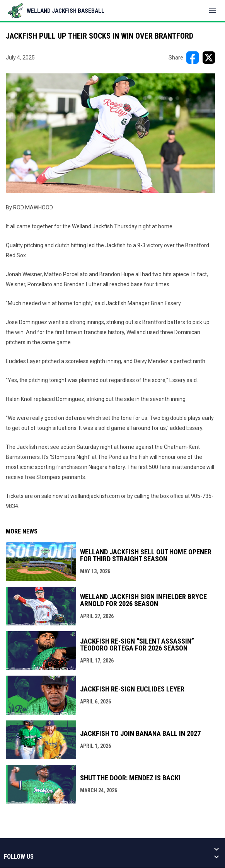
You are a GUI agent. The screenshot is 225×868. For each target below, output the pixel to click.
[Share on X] (209, 58)
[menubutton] (213, 11)
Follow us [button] (19, 857)
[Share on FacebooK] (193, 58)
